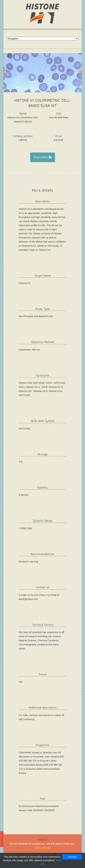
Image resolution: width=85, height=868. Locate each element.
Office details (42, 848)
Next (80, 72)
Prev (5, 72)
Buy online (42, 157)
